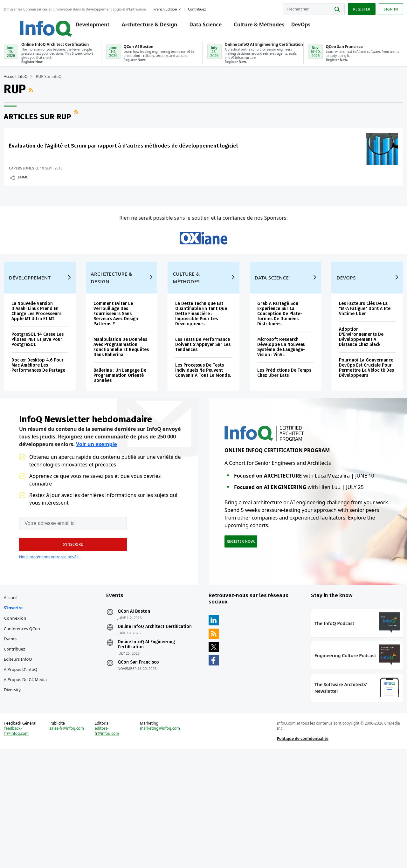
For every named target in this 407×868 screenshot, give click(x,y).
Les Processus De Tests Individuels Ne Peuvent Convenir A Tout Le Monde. (203, 444)
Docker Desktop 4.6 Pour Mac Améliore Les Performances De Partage (51, 434)
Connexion (31, 710)
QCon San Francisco (146, 759)
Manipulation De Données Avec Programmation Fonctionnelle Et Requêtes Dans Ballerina (120, 419)
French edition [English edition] (181, 7)
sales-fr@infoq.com (74, 843)
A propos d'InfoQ (36, 761)
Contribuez (30, 741)
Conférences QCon (37, 720)
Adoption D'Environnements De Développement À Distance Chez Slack (352, 403)
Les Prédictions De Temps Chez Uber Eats (277, 439)
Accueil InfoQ (31, 86)
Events (25, 731)
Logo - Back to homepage (45, 23)
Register (346, 7)
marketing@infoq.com (165, 840)
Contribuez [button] (212, 7)
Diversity (28, 792)
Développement (45, 344)
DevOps (306, 26)
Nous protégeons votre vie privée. (49, 641)
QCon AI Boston (141, 703)
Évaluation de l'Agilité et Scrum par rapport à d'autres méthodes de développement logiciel (55, 165)
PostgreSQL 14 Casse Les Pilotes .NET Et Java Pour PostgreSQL (51, 406)
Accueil (26, 689)
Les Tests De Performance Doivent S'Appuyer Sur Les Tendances (201, 413)
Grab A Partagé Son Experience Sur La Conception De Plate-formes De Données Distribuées (276, 380)
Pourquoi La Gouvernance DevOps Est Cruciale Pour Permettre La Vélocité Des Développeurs (353, 437)
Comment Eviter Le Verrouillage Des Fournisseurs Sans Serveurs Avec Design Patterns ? (125, 380)
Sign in (376, 7)
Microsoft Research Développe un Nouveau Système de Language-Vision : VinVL (278, 413)
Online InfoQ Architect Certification (149, 721)
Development (97, 26)
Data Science (210, 26)
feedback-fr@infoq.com (32, 848)
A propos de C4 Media (34, 776)
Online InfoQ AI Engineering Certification (154, 741)
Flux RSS (47, 99)
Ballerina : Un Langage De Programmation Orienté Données (125, 452)
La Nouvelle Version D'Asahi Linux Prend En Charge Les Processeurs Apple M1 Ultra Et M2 (52, 378)
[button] (69, 629)
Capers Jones (37, 196)
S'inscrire (28, 699)
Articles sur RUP (53, 126)
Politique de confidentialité (298, 850)
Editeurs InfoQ (33, 751)
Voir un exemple (97, 528)
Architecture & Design (154, 26)
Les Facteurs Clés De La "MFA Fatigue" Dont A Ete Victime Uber (354, 375)
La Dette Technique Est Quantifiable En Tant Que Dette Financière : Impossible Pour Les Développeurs (202, 380)
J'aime (38, 205)
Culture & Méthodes (264, 26)
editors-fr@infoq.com (116, 843)
